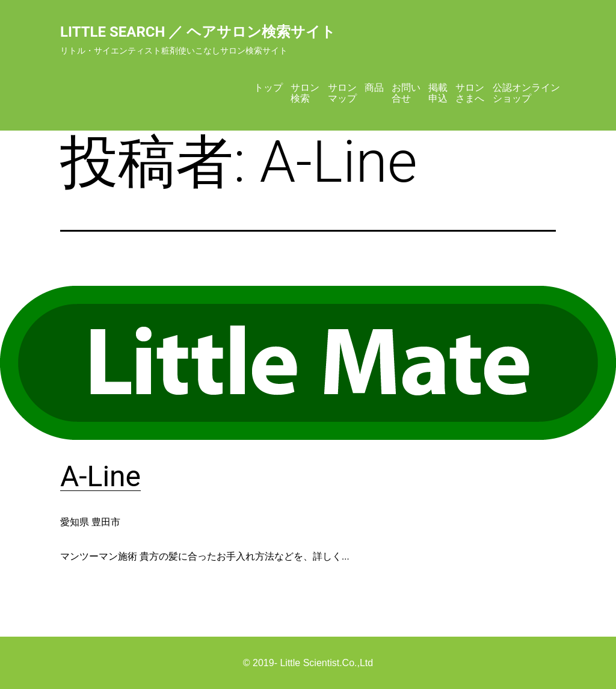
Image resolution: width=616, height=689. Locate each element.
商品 (374, 88)
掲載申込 (438, 93)
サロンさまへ (470, 93)
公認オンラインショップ (526, 93)
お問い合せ (406, 93)
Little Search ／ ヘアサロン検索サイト (198, 32)
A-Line (100, 476)
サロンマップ (342, 93)
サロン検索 (305, 93)
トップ (268, 88)
